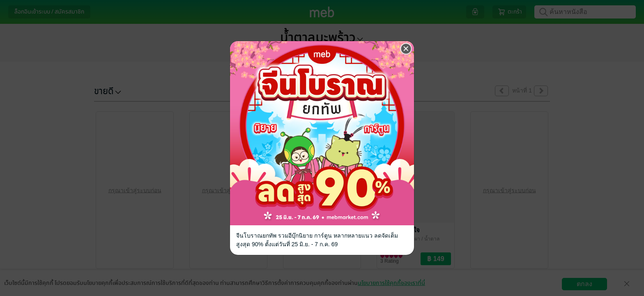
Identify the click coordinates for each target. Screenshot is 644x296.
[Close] (406, 49)
